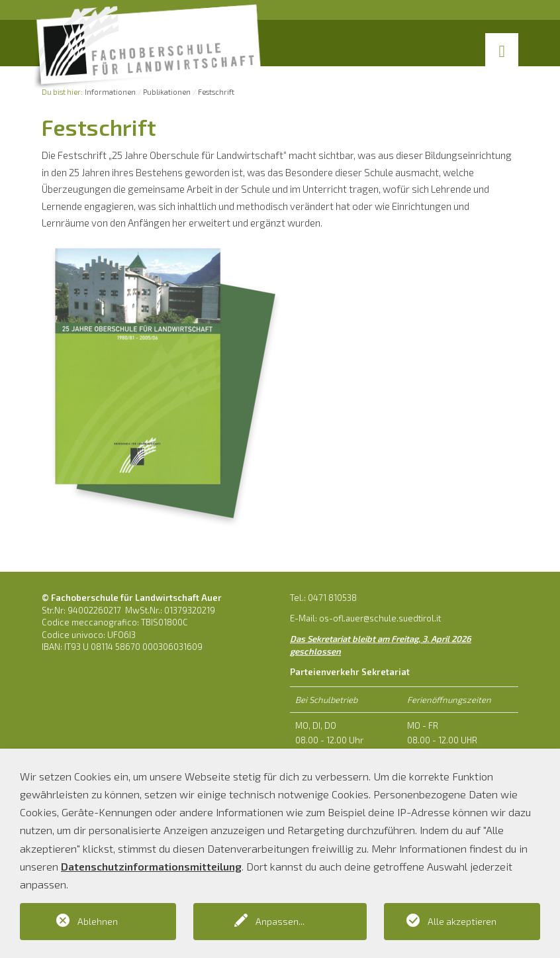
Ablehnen (98, 921)
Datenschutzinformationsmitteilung (151, 866)
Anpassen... (280, 921)
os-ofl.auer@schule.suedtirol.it (380, 618)
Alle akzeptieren (462, 921)
